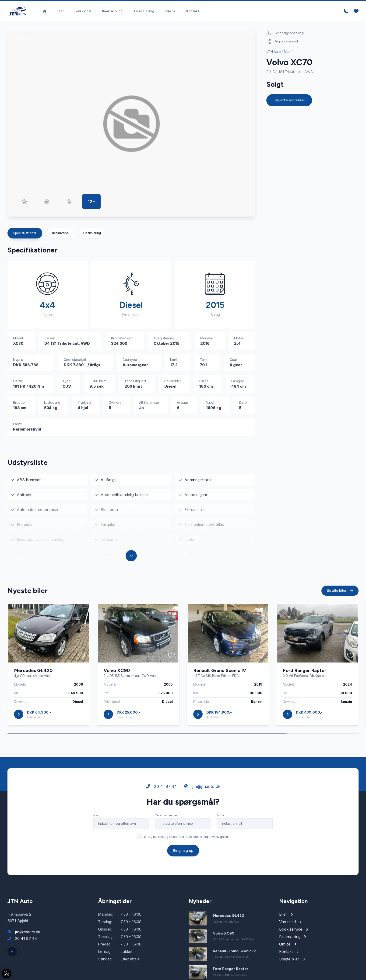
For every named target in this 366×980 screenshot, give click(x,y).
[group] (131, 125)
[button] (236, 207)
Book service (112, 12)
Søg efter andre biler (289, 101)
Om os (170, 12)
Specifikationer (25, 234)
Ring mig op (183, 861)
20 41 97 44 (161, 797)
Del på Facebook (283, 42)
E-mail (221, 826)
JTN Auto (274, 53)
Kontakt (193, 12)
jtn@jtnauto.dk (202, 797)
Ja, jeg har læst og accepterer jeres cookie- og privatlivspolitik (186, 847)
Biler (60, 12)
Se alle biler (340, 601)
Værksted (83, 12)
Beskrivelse (60, 234)
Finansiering (144, 12)
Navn (97, 826)
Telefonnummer (166, 826)
